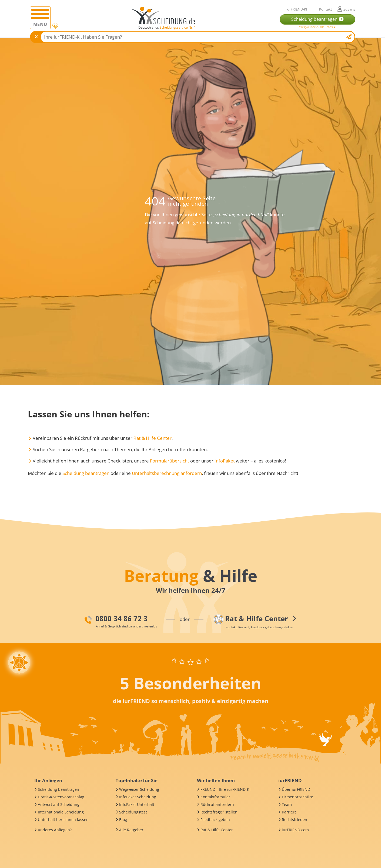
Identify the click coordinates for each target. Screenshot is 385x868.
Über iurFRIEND (296, 789)
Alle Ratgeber (131, 830)
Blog (123, 820)
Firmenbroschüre (297, 797)
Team (287, 804)
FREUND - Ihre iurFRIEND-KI (225, 789)
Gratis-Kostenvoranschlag (61, 797)
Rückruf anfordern (217, 804)
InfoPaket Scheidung (138, 797)
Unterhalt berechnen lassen (63, 820)
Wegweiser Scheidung (139, 789)
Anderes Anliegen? (55, 830)
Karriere (289, 812)
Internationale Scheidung (61, 812)
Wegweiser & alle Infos (317, 27)
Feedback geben (215, 820)
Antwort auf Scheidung (59, 804)
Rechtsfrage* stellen (219, 812)
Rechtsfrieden (294, 820)
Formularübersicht (170, 461)
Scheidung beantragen (86, 473)
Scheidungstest (133, 812)
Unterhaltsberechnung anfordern (167, 473)
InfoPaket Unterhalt (137, 804)
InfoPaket (225, 461)
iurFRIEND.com (295, 830)
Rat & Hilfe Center (153, 438)
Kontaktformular (215, 797)
